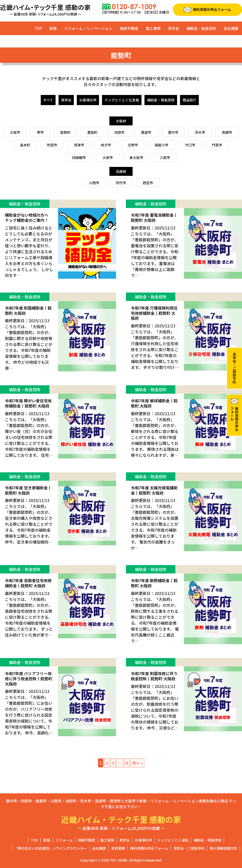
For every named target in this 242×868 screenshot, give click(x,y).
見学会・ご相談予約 (189, 848)
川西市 (94, 183)
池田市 (119, 132)
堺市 (40, 132)
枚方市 (106, 145)
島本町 (25, 145)
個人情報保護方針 (223, 848)
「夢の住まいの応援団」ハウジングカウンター (51, 848)
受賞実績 (118, 848)
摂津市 (79, 145)
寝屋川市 (161, 145)
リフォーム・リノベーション (88, 28)
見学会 (173, 28)
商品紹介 (189, 100)
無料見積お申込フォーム (149, 848)
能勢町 (65, 132)
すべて (48, 100)
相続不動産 (129, 28)
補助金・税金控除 (201, 28)
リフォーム (64, 840)
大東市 (108, 158)
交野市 (133, 145)
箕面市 (146, 132)
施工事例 (153, 28)
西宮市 (148, 183)
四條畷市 (79, 158)
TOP (38, 28)
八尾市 (165, 158)
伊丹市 (121, 183)
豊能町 (92, 132)
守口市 (190, 145)
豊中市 (173, 132)
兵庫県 (121, 171)
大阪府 (121, 121)
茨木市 (200, 132)
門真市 (217, 145)
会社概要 (231, 28)
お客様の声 (88, 100)
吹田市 (52, 145)
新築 (53, 28)
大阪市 (15, 132)
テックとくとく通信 (173, 840)
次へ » (137, 763)
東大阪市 (136, 158)
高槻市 (227, 132)
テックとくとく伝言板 (122, 100)
